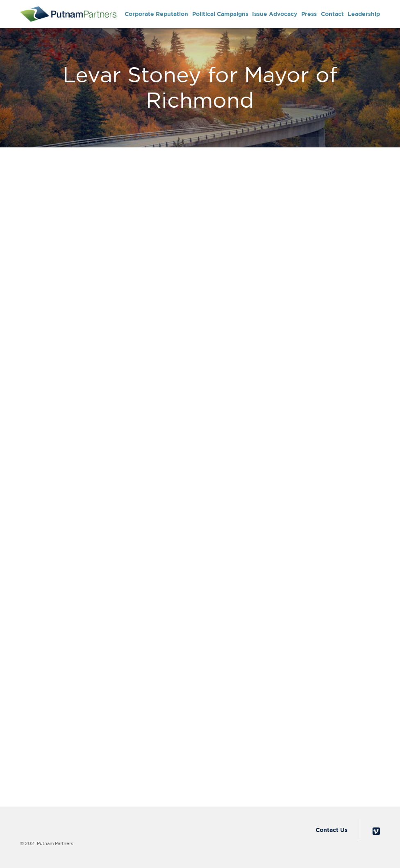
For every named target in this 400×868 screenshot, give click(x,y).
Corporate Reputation (156, 14)
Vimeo (376, 831)
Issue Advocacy (275, 14)
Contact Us (332, 830)
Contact (332, 14)
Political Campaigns (220, 14)
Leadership (364, 14)
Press (309, 14)
